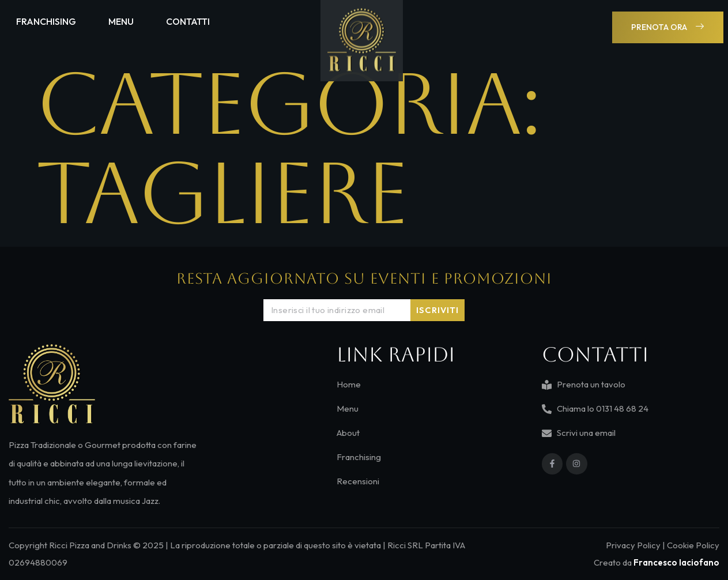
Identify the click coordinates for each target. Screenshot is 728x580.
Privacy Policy (633, 545)
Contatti (188, 20)
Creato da (657, 562)
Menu (121, 20)
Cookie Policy (693, 545)
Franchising (46, 20)
